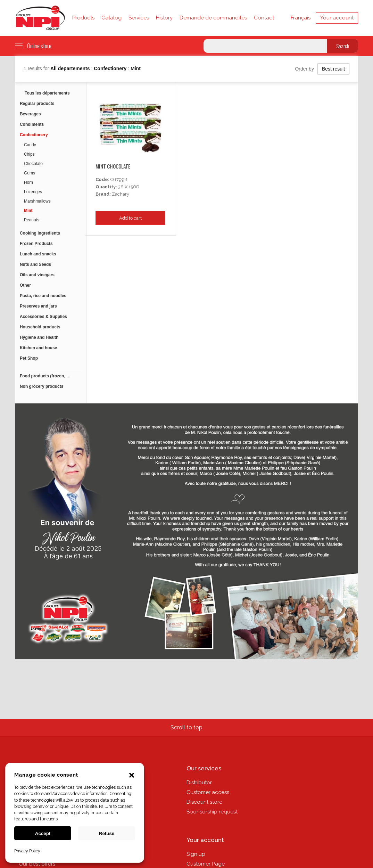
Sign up (196, 854)
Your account (337, 18)
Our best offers (37, 864)
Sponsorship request (212, 812)
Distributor (199, 783)
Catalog (111, 18)
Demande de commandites (213, 18)
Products (83, 18)
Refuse (107, 833)
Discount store (204, 802)
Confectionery (111, 68)
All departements (71, 68)
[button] (132, 776)
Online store (33, 46)
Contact (264, 18)
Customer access (208, 792)
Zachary (121, 194)
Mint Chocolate (113, 166)
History (164, 18)
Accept (43, 833)
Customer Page (206, 864)
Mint (136, 68)
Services (139, 18)
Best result (333, 69)
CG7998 (119, 179)
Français (301, 18)
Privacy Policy (27, 851)
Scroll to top (186, 727)
